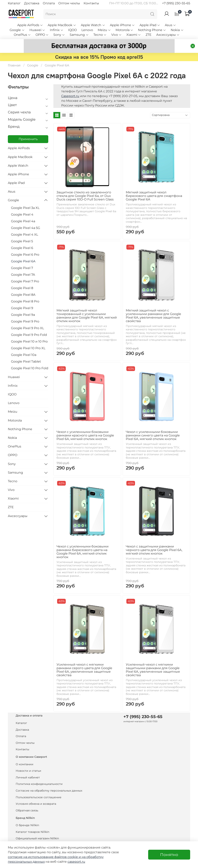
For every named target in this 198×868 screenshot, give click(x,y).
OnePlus (22, 35)
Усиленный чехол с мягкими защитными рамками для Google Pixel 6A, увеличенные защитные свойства (153, 661)
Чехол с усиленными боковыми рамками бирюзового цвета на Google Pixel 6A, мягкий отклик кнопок (83, 543)
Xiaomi (134, 35)
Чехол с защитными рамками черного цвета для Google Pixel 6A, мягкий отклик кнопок (154, 541)
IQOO (72, 30)
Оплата (49, 3)
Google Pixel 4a (23, 212)
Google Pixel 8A (23, 286)
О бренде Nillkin (27, 816)
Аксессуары (168, 35)
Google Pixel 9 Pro (25, 312)
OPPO (42, 35)
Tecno (100, 35)
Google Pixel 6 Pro (25, 246)
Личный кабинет (28, 768)
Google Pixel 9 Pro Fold (29, 326)
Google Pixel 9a (23, 306)
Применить (28, 130)
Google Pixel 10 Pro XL (28, 339)
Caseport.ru (70, 87)
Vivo (116, 35)
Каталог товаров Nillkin (32, 823)
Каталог (14, 3)
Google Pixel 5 (22, 232)
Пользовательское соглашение (39, 788)
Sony (59, 35)
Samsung (79, 35)
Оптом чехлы (69, 3)
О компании (25, 755)
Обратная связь (27, 801)
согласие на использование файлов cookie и (45, 857)
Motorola (124, 30)
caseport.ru (76, 862)
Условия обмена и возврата (36, 795)
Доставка (32, 3)
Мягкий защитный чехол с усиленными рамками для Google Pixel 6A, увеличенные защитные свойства (153, 307)
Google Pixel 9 (22, 299)
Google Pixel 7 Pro (25, 272)
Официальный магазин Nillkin (37, 829)
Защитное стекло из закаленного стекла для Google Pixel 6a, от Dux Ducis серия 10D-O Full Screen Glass (85, 187)
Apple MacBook (62, 25)
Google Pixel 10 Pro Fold (30, 359)
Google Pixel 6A (23, 252)
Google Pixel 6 (22, 239)
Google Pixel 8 (22, 279)
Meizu (104, 30)
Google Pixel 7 (22, 259)
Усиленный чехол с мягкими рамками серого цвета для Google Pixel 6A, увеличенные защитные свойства (84, 661)
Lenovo (87, 30)
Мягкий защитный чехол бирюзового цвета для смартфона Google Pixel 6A (154, 187)
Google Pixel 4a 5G (26, 219)
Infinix (57, 30)
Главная (14, 56)
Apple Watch (93, 25)
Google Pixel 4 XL (25, 225)
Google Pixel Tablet (26, 352)
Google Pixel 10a (24, 346)
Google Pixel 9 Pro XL (27, 319)
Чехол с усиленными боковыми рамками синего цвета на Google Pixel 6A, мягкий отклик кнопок (153, 426)
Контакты (91, 3)
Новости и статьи (28, 762)
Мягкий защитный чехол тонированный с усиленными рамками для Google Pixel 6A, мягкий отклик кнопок (87, 307)
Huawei (37, 30)
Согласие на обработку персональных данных (49, 782)
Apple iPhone (122, 25)
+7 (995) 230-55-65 (176, 3)
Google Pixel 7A (23, 266)
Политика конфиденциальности (39, 775)
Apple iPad (150, 25)
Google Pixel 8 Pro (25, 292)
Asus (170, 25)
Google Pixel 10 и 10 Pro (29, 332)
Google (17, 30)
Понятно (169, 855)
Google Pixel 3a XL (25, 199)
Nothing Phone (152, 30)
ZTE (149, 35)
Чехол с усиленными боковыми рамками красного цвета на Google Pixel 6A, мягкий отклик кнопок (85, 426)
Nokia (177, 30)
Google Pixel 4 (22, 205)
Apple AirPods (30, 25)
